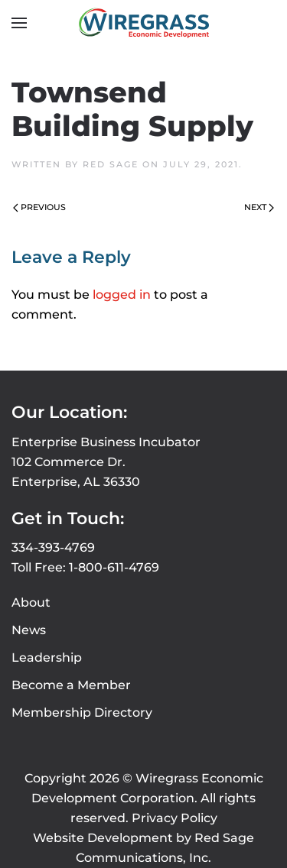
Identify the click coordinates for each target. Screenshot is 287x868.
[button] (19, 23)
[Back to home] (144, 23)
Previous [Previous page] (39, 207)
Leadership (47, 657)
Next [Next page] (259, 207)
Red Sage (111, 164)
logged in (122, 295)
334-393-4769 (53, 547)
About (31, 602)
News (29, 630)
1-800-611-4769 (114, 567)
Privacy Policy (174, 818)
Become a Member (71, 685)
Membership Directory (82, 713)
